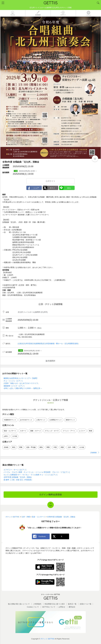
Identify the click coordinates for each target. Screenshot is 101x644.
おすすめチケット (26, 420)
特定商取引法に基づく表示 (55, 604)
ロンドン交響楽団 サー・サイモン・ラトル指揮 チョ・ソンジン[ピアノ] (30, 475)
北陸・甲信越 (31, 447)
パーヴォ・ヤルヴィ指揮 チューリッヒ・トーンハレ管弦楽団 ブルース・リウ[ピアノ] (37, 472)
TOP (50, 506)
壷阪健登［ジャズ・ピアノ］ (14, 386)
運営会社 (72, 607)
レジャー (82, 431)
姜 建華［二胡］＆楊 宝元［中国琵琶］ (18, 480)
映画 (91, 431)
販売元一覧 (72, 604)
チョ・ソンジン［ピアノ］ (14, 381)
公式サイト (50, 181)
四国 (62, 447)
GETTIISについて (49, 607)
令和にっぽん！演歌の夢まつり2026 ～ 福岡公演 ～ (23, 388)
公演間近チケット (56, 420)
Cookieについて (33, 607)
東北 (14, 447)
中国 (55, 447)
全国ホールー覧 (85, 604)
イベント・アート (69, 431)
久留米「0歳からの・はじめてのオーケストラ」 (22, 383)
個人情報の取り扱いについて (19, 604)
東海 (41, 447)
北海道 (6, 447)
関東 (21, 447)
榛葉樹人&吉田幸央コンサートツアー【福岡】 (21, 378)
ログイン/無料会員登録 (50, 495)
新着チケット (70, 420)
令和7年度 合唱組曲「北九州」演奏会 (18, 477)
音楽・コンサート (10, 431)
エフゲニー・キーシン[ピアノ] (15, 470)
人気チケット (41, 420)
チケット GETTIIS (47, 639)
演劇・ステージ (36, 431)
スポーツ (23, 431)
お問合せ (62, 607)
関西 (48, 447)
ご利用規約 (37, 604)
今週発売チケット (10, 420)
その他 (15, 436)
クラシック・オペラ (52, 431)
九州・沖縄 (72, 447)
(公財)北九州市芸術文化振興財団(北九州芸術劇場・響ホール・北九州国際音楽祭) (48, 344)
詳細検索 (94, 453)
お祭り (6, 436)
